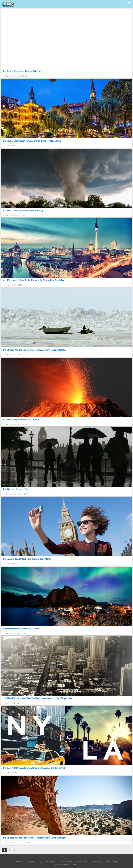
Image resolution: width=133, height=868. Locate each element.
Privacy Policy (51, 862)
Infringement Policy (34, 862)
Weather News (10, 76)
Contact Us (19, 862)
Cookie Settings (112, 862)
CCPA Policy (98, 862)
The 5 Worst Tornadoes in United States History (23, 211)
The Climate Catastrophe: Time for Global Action (23, 71)
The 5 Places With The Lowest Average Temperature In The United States (34, 350)
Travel (7, 146)
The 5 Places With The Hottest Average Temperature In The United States (34, 838)
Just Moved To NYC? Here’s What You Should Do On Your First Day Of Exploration (37, 698)
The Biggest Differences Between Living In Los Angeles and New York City (35, 768)
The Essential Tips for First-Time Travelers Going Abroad (27, 559)
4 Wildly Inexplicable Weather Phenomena (21, 629)
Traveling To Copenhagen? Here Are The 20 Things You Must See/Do (32, 141)
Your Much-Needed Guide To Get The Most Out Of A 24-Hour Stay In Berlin (34, 280)
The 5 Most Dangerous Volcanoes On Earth (21, 420)
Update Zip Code (83, 862)
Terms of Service (66, 862)
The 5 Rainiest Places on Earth (16, 489)
